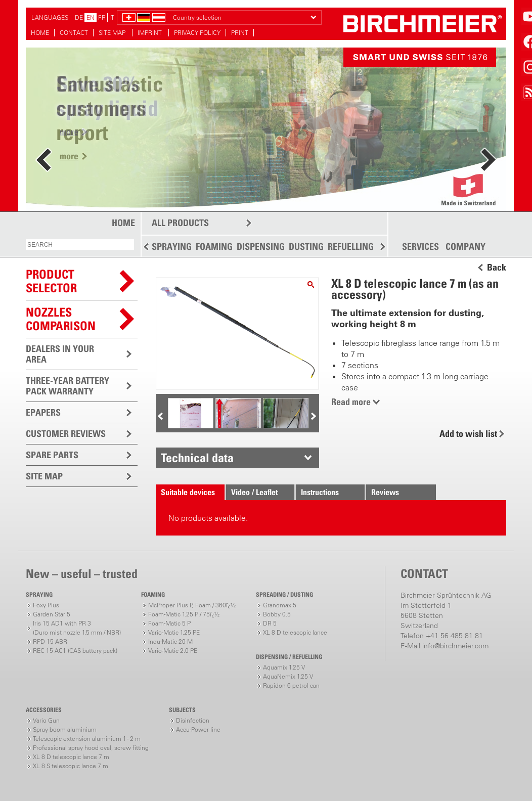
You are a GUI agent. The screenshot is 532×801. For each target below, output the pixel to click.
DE (79, 17)
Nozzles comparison (61, 319)
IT (112, 17)
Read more (351, 402)
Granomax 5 (280, 605)
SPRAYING (172, 247)
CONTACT (74, 33)
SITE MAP (113, 33)
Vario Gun (46, 720)
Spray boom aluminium (65, 729)
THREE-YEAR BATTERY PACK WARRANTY (68, 386)
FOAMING (214, 247)
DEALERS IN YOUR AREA (60, 354)
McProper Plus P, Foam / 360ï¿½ (192, 605)
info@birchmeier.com (455, 646)
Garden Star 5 (52, 614)
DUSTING (306, 247)
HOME (40, 33)
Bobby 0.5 (277, 614)
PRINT (240, 33)
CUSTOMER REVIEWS (66, 434)
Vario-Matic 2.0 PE (173, 651)
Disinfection (193, 720)
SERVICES (420, 247)
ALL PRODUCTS (180, 223)
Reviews (385, 492)
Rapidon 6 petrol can (291, 685)
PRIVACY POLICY (197, 33)
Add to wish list (468, 434)
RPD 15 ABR (50, 641)
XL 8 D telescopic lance (295, 632)
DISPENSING (261, 247)
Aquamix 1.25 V (284, 667)
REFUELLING (351, 247)
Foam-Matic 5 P (169, 623)
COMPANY (465, 247)
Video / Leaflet (254, 492)
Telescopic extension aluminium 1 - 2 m (87, 739)
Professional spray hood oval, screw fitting (91, 748)
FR (102, 17)
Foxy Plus (46, 605)
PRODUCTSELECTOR (51, 281)
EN (91, 17)
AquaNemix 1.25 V (288, 676)
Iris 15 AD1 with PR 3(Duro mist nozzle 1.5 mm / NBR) (77, 628)
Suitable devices (188, 492)
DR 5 (270, 623)
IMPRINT (150, 33)
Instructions (320, 492)
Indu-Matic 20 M (170, 641)
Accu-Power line (198, 729)
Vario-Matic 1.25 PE (174, 632)
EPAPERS (43, 412)
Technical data (197, 458)
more (69, 156)
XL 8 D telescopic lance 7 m (71, 757)
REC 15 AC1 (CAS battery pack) (75, 651)
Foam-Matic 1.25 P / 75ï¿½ (184, 614)
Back (497, 268)
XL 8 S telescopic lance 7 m (71, 766)
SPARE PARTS (52, 455)
